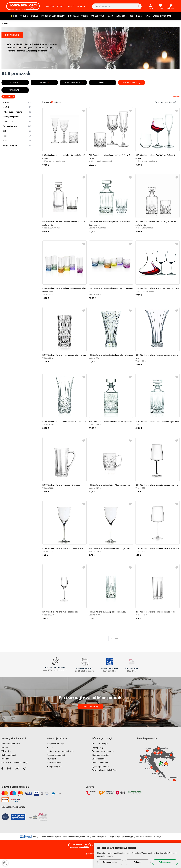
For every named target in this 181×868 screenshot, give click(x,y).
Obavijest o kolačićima (165, 853)
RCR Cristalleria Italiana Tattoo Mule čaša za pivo (111, 488)
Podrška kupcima (54, 772)
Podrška (81, 6)
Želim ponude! (89, 715)
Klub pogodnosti (9, 764)
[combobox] (167, 102)
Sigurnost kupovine (100, 764)
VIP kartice (6, 760)
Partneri (5, 757)
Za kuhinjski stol (117, 16)
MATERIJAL (14, 90)
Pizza (139, 16)
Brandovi (5, 768)
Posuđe (24, 16)
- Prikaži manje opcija (132, 83)
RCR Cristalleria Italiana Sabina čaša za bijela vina (111, 555)
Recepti (60, 6)
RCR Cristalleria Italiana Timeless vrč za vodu (62, 488)
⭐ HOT (14, 16)
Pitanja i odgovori (54, 776)
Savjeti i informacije (55, 753)
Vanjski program (162, 16)
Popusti (50, 6)
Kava (147, 16)
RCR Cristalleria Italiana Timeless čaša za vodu (156, 621)
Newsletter (51, 768)
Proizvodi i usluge (100, 753)
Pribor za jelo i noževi (53, 16)
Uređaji (35, 16)
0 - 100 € (14, 83)
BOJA (102, 83)
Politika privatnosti (100, 772)
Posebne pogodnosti (56, 764)
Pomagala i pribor (78, 16)
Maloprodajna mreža (11, 753)
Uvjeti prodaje (98, 757)
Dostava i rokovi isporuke (103, 760)
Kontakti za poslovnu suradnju (15, 772)
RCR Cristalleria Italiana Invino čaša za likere (62, 621)
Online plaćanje (99, 768)
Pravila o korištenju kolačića (104, 779)
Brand (43, 83)
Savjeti (71, 6)
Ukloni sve (176, 97)
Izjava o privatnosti (100, 776)
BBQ (131, 16)
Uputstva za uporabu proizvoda (60, 760)
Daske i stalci (98, 16)
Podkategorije (72, 83)
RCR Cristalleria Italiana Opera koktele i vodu (108, 621)
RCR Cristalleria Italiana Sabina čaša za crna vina (64, 555)
